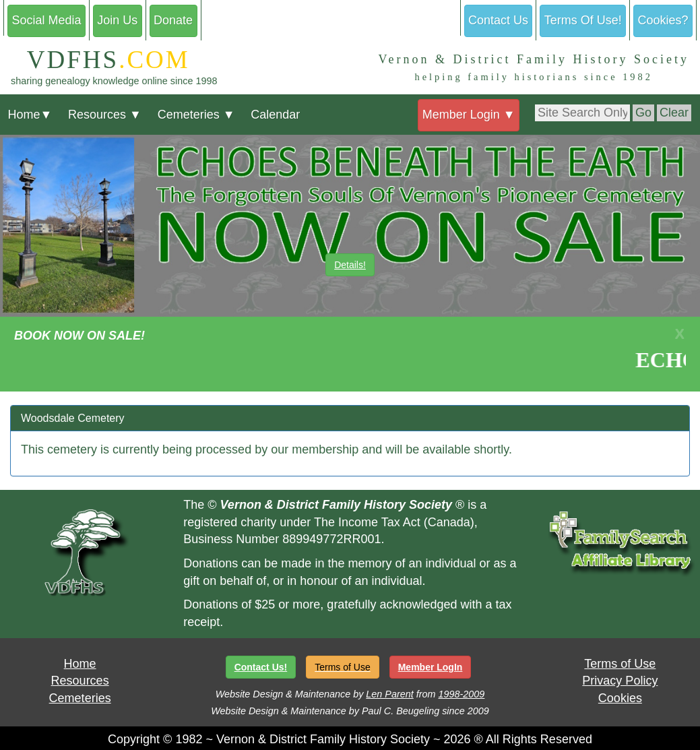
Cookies (620, 698)
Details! (350, 265)
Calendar (275, 115)
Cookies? (663, 20)
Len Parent (389, 694)
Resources (105, 115)
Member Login (469, 115)
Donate (173, 20)
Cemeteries (196, 115)
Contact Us (498, 20)
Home (30, 115)
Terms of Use (620, 664)
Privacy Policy (620, 681)
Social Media (46, 20)
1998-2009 (462, 694)
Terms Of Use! (583, 20)
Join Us (117, 20)
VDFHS (100, 60)
